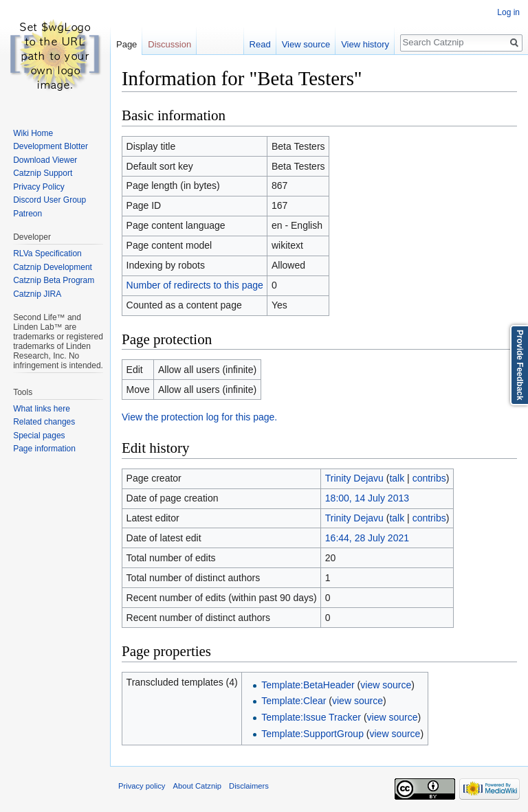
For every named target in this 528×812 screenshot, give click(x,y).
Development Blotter (51, 146)
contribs (429, 478)
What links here (42, 409)
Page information (44, 449)
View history (365, 44)
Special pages (39, 436)
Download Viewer (45, 160)
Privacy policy (142, 786)
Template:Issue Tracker (311, 717)
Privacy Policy (39, 187)
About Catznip (197, 786)
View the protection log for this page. (199, 417)
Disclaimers (249, 786)
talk (397, 478)
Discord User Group (49, 200)
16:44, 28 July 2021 (367, 538)
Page (126, 44)
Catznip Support (43, 173)
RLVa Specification (47, 253)
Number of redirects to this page (195, 285)
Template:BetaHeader (308, 685)
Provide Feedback (520, 365)
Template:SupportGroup (312, 734)
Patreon (27, 214)
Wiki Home (33, 133)
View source (306, 44)
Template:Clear (294, 701)
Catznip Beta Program (54, 280)
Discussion (169, 44)
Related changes (44, 422)
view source (386, 685)
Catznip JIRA (37, 294)
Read (260, 44)
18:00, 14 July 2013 (367, 498)
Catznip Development (53, 267)
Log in (508, 12)
